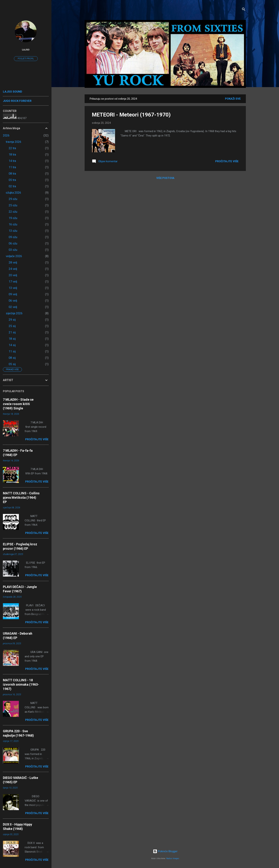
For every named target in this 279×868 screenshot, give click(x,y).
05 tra (12, 180)
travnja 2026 (13, 142)
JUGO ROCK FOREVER (17, 101)
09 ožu (13, 237)
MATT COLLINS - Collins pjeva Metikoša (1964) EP (21, 498)
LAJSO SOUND (13, 92)
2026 (6, 135)
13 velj (13, 288)
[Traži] (244, 10)
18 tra (12, 155)
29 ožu (13, 199)
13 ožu (13, 231)
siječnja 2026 (14, 313)
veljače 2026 (14, 256)
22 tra (12, 148)
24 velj (13, 269)
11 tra (12, 167)
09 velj (13, 294)
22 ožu (13, 212)
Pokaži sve (233, 99)
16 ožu (13, 224)
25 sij (12, 326)
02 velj (13, 307)
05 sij (12, 364)
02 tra (12, 186)
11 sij (12, 351)
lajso (26, 50)
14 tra (12, 161)
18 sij (12, 339)
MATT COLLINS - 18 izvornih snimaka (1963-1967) (21, 684)
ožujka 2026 (13, 193)
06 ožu (13, 243)
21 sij (12, 332)
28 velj (13, 263)
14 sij (12, 345)
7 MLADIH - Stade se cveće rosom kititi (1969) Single (18, 404)
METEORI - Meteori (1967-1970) (131, 115)
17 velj (13, 282)
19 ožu (13, 218)
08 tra (12, 174)
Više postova (165, 178)
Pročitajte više (227, 161)
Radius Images (173, 858)
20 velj (13, 275)
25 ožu (13, 205)
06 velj (13, 301)
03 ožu (13, 250)
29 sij (12, 320)
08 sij (12, 358)
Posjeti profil (26, 59)
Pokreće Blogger (165, 851)
